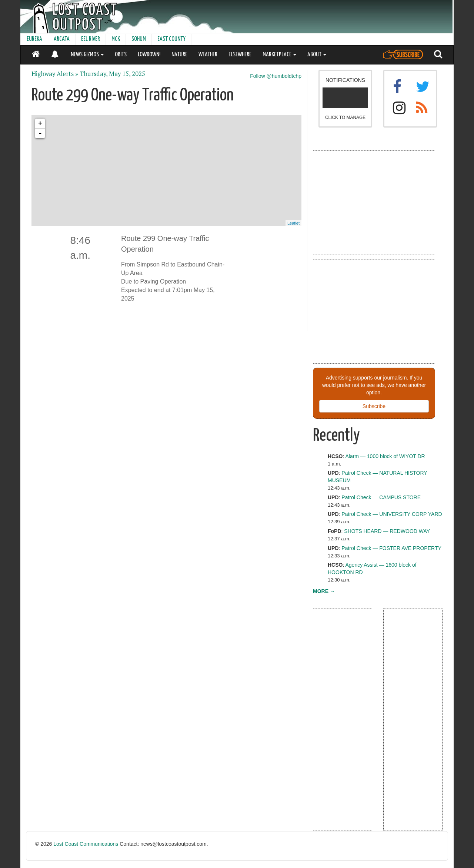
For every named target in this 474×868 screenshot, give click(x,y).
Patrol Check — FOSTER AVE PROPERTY (391, 548)
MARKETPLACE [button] (279, 55)
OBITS (121, 55)
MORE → (324, 591)
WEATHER (208, 55)
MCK (116, 39)
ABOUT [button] (317, 55)
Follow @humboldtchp (276, 76)
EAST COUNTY (171, 39)
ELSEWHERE (240, 55)
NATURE (179, 55)
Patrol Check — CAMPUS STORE (381, 497)
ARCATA (62, 39)
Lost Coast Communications (86, 844)
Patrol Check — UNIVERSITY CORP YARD (392, 514)
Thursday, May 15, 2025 (112, 74)
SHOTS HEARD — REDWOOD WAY (387, 531)
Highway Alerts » (55, 74)
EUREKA (34, 39)
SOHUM (139, 39)
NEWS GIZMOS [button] (87, 55)
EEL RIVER (91, 39)
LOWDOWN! (149, 55)
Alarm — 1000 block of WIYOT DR (385, 456)
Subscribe (374, 406)
